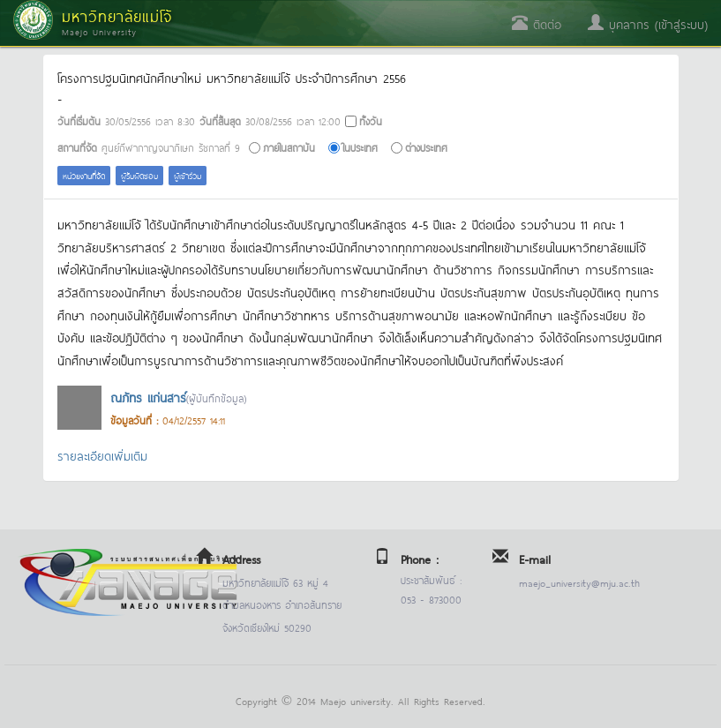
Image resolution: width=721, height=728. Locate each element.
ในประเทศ (360, 147)
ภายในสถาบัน (289, 147)
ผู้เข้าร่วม (188, 175)
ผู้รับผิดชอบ (139, 175)
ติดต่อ (537, 23)
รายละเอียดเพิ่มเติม (102, 455)
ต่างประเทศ (426, 147)
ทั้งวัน (371, 120)
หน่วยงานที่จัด (84, 175)
